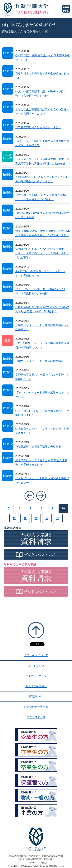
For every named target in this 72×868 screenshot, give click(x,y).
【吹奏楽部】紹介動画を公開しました (38, 127)
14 (47, 518)
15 (58, 518)
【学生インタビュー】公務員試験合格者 (40, 361)
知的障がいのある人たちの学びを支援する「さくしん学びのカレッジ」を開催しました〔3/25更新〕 (42, 253)
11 (14, 518)
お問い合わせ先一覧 (36, 707)
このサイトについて (36, 655)
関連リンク (36, 696)
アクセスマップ (36, 717)
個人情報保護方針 (36, 686)
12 (25, 518)
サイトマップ (36, 666)
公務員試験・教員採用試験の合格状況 (38, 447)
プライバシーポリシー (36, 676)
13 (36, 518)
